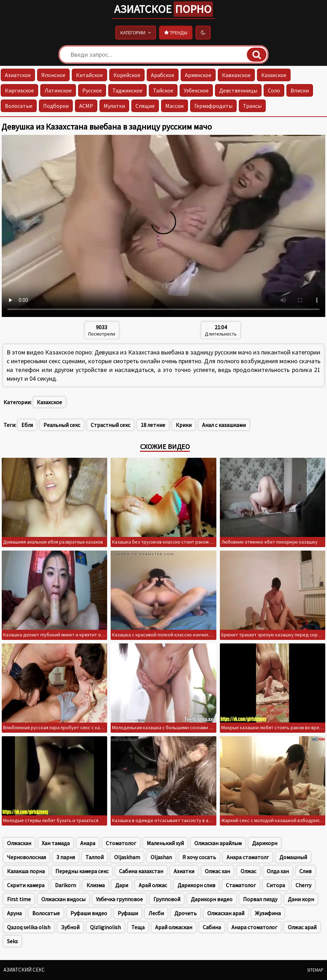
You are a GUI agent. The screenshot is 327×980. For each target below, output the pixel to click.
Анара (88, 843)
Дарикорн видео (212, 899)
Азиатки (184, 871)
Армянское (198, 75)
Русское (92, 90)
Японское (53, 75)
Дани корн (301, 899)
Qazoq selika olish (29, 927)
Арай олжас (153, 885)
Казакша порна (26, 871)
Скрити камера (26, 885)
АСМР (86, 106)
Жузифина (268, 913)
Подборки (56, 106)
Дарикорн (265, 843)
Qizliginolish (105, 927)
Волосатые (19, 106)
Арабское (163, 75)
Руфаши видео (89, 913)
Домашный (293, 857)
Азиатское (163, 9)
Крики (184, 425)
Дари (122, 885)
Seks (12, 941)
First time (19, 899)
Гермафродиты (213, 106)
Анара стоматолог (254, 927)
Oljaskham (127, 857)
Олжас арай (302, 927)
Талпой (95, 857)
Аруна (14, 913)
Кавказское (236, 75)
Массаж (175, 106)
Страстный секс (110, 425)
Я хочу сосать (199, 857)
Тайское (163, 90)
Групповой (167, 899)
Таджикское (127, 90)
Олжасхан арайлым (218, 843)
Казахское (274, 75)
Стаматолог (241, 885)
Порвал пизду (260, 899)
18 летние (153, 425)
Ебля (27, 425)
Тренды (176, 33)
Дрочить (186, 913)
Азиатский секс (24, 970)
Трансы (252, 106)
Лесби (156, 913)
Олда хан (278, 871)
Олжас (248, 871)
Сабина (212, 927)
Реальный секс (62, 425)
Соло (274, 90)
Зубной (70, 927)
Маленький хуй (165, 843)
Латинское (58, 90)
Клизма (96, 885)
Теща (138, 927)
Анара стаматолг (248, 857)
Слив (305, 871)
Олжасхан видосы (63, 899)
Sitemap (315, 970)
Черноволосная (26, 857)
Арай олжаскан (174, 927)
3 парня (66, 857)
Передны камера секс (82, 871)
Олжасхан (19, 843)
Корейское (127, 75)
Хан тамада (56, 843)
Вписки (300, 90)
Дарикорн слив (196, 885)
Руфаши (128, 913)
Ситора (276, 885)
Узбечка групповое (119, 899)
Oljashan (161, 857)
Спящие (145, 106)
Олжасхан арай (226, 913)
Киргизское (19, 90)
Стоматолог (121, 843)
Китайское (89, 75)
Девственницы (238, 90)
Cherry (303, 885)
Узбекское (196, 90)
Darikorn (65, 885)
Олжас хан (217, 871)
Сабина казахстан (141, 871)
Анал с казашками (224, 425)
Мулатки (114, 106)
